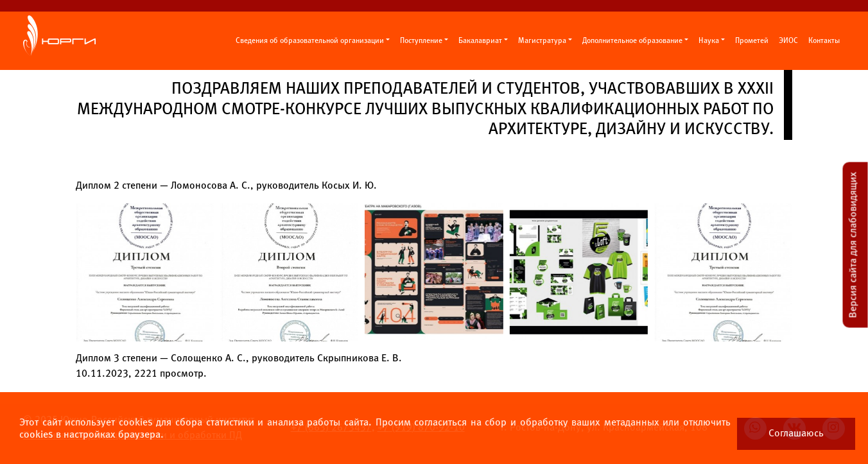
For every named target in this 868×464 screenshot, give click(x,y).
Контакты (824, 41)
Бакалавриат (480, 41)
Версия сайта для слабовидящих (854, 245)
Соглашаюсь (796, 434)
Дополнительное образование (632, 41)
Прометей (752, 41)
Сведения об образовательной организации (310, 41)
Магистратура (542, 41)
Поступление (421, 41)
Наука (709, 41)
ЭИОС (788, 41)
